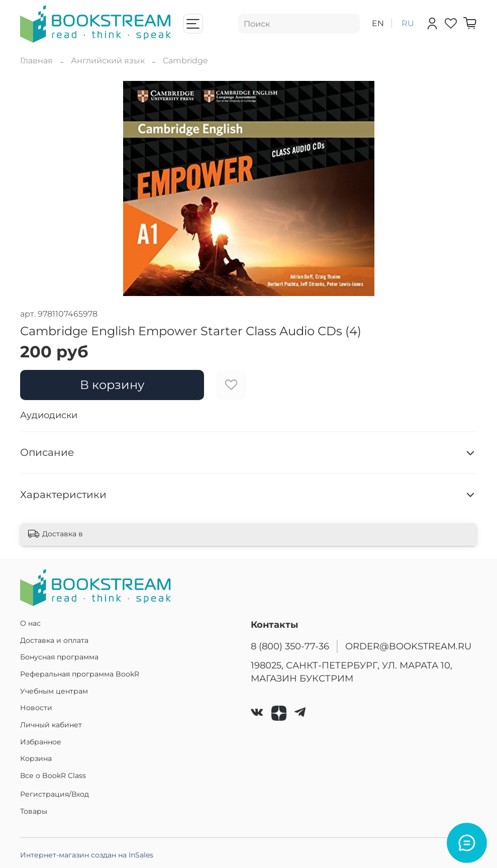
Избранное (41, 742)
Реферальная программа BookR (80, 674)
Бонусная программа (59, 657)
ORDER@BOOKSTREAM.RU (408, 646)
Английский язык (108, 61)
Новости (36, 708)
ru (408, 23)
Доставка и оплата (54, 640)
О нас (30, 623)
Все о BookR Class (53, 776)
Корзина (36, 758)
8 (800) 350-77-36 (290, 646)
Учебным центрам (54, 691)
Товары (34, 811)
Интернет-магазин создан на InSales (87, 855)
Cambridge (185, 61)
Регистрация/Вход (55, 794)
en (378, 23)
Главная (36, 61)
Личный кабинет (51, 725)
